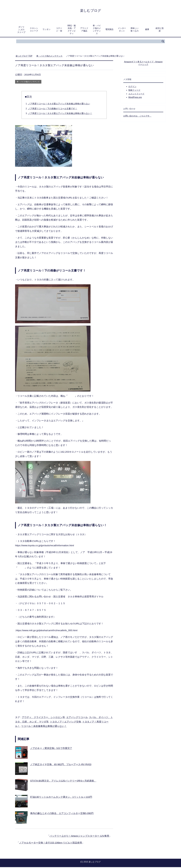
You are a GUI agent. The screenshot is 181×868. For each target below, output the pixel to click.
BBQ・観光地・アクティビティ (72, 30)
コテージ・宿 (59, 30)
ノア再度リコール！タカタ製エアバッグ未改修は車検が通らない (59, 105)
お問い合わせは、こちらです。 (137, 117)
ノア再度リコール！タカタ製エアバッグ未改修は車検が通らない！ (60, 114)
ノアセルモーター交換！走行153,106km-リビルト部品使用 (51, 844)
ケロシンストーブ (34, 30)
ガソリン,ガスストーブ (21, 30)
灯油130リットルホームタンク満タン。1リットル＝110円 (61, 798)
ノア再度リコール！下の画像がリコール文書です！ (53, 109)
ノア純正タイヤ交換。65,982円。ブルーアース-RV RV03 (61, 765)
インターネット (122, 30)
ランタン (47, 30)
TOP (24, 57)
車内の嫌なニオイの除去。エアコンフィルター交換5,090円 (62, 814)
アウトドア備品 (84, 30)
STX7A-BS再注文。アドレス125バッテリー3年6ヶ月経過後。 (63, 782)
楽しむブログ (91, 10)
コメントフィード (136, 95)
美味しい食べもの (134, 30)
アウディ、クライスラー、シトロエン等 (43, 718)
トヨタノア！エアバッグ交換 (65, 723)
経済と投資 (160, 30)
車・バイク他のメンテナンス (97, 30)
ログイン (132, 87)
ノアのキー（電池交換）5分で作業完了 (51, 749)
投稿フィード (134, 91)
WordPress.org (135, 98)
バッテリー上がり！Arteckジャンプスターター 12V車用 (79, 837)
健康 (147, 30)
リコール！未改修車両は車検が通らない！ (44, 727)
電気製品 (109, 30)
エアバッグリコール (77, 718)
